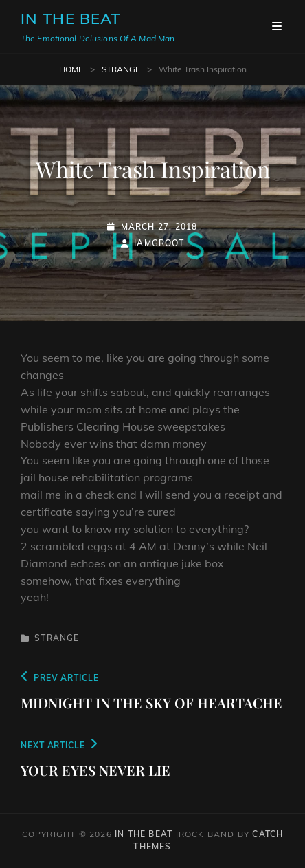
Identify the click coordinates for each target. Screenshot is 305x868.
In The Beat (70, 19)
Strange (121, 69)
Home (71, 69)
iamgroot (159, 243)
